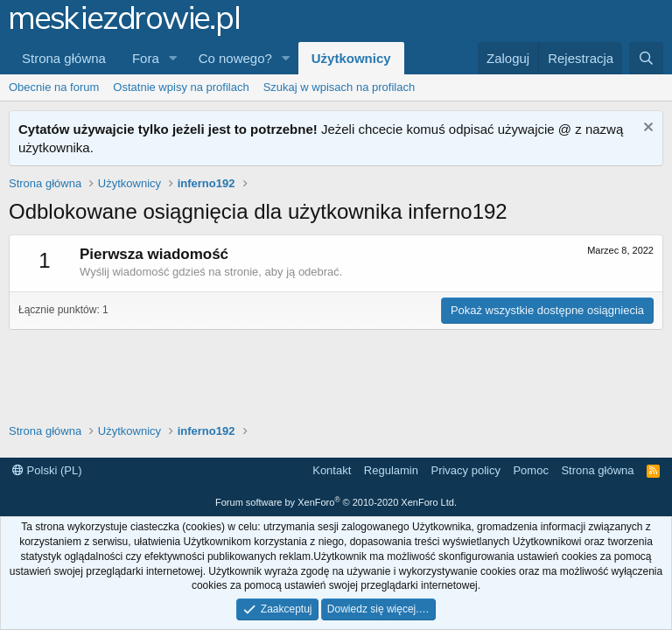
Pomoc (530, 470)
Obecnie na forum (54, 87)
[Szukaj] (646, 58)
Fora (146, 58)
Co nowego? (235, 58)
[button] (173, 58)
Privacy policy (465, 470)
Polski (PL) (47, 470)
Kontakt (332, 470)
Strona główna (64, 58)
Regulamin (391, 470)
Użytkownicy (351, 58)
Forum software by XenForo (336, 502)
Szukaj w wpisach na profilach (339, 87)
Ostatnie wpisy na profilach (181, 87)
